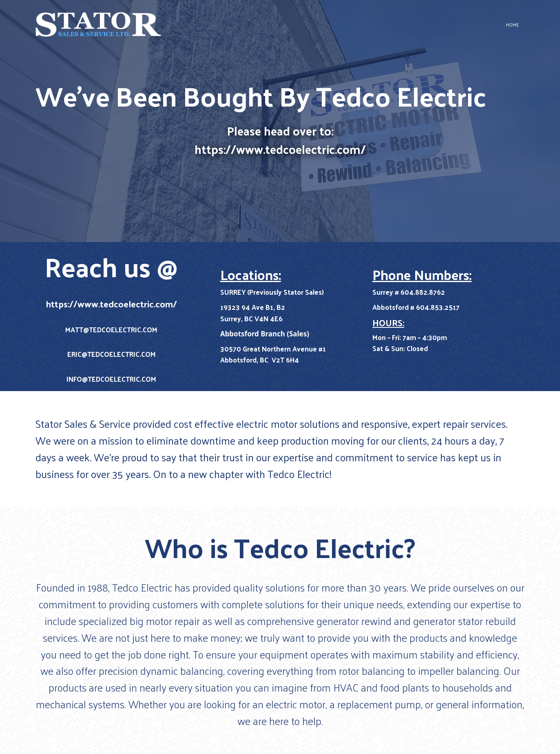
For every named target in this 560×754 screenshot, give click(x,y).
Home (512, 24)
